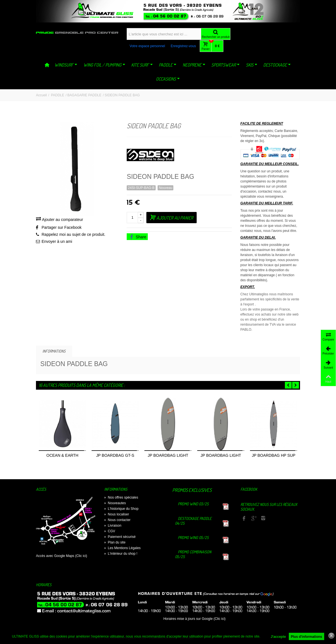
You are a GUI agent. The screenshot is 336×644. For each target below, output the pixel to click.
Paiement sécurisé (120, 537)
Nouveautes (115, 503)
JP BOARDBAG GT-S (115, 455)
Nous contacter (117, 520)
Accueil (41, 95)
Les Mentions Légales (122, 548)
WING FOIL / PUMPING (104, 65)
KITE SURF (142, 65)
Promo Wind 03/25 (193, 504)
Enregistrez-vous (183, 46)
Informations (54, 351)
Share (138, 237)
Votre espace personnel (147, 46)
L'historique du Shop (121, 509)
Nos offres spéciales (121, 497)
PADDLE (168, 65)
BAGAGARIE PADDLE (84, 95)
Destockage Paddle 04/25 (193, 521)
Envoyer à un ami (57, 241)
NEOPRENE (194, 65)
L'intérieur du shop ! (121, 554)
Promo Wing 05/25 (193, 537)
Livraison (113, 526)
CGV (110, 531)
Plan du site (115, 542)
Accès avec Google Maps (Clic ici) (62, 556)
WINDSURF (66, 65)
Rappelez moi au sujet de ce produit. (73, 234)
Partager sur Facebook (62, 227)
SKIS (252, 65)
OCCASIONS (168, 79)
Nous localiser (117, 514)
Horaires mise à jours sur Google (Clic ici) (194, 619)
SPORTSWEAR (225, 65)
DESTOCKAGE (277, 65)
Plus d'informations (307, 637)
